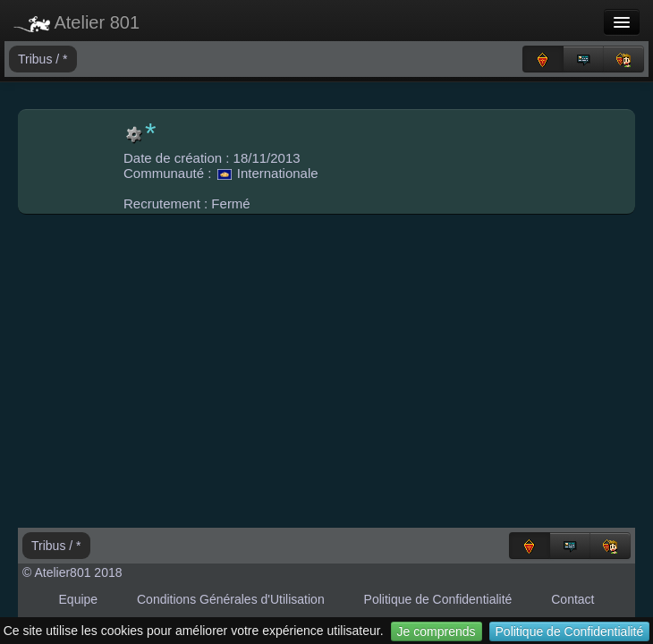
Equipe (79, 599)
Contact (572, 599)
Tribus (37, 59)
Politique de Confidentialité (570, 631)
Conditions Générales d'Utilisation (231, 599)
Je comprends (437, 631)
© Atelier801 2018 (72, 572)
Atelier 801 (76, 22)
